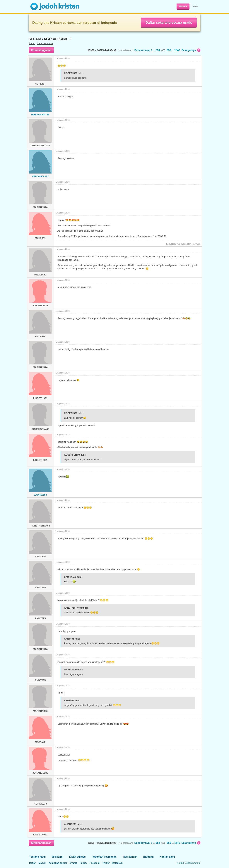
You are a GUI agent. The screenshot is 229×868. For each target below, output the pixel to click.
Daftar (196, 6)
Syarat (73, 863)
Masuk (183, 6)
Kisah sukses (77, 857)
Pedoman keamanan (104, 857)
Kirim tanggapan (41, 50)
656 (169, 50)
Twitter (106, 863)
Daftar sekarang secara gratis (169, 23)
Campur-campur (45, 43)
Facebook (95, 863)
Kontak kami (167, 857)
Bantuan (148, 857)
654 (158, 50)
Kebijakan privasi (58, 863)
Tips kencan (130, 857)
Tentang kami (37, 857)
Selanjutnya (191, 50)
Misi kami (57, 857)
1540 (177, 50)
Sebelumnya (142, 50)
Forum (32, 43)
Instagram (117, 863)
